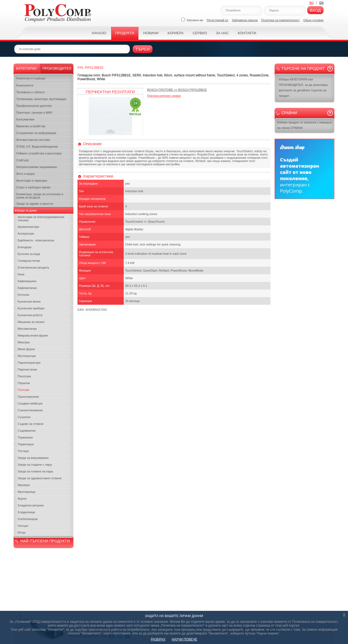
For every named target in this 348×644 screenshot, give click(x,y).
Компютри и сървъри (31, 78)
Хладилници (26, 512)
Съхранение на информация (36, 133)
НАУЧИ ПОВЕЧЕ (185, 639)
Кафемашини (27, 281)
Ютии (21, 533)
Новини (151, 33)
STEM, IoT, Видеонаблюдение (37, 147)
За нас (222, 33)
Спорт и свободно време (33, 187)
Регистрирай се (218, 20)
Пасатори (24, 376)
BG (312, 3)
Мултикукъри (27, 356)
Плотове (24, 390)
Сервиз (200, 33)
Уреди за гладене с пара (35, 465)
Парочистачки (27, 369)
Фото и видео (26, 174)
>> (177, 90)
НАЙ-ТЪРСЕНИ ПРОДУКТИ (45, 541)
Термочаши (26, 444)
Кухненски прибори (31, 308)
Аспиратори (26, 234)
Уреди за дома (27, 210)
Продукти (125, 33)
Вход (315, 10)
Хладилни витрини (31, 505)
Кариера (175, 33)
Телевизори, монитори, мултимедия (41, 99)
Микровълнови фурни (33, 335)
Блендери (25, 247)
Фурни (22, 499)
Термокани (25, 437)
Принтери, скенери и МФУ (34, 113)
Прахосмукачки (28, 397)
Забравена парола (245, 20)
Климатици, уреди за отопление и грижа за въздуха (40, 196)
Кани (21, 274)
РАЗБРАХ (158, 639)
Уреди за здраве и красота (35, 204)
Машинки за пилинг (31, 322)
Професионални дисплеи (34, 106)
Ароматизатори (28, 227)
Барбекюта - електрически (36, 240)
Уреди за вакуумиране (33, 458)
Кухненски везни (29, 301)
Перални (24, 383)
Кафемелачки (27, 288)
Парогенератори (29, 363)
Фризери (24, 485)
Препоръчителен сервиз (164, 96)
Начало (99, 33)
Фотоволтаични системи (33, 140)
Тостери (23, 451)
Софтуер (23, 160)
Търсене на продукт (303, 69)
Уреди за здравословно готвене (40, 478)
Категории (26, 68)
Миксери (24, 342)
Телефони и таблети (30, 92)
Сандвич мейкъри (30, 403)
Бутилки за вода (29, 254)
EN (321, 3)
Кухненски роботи (30, 315)
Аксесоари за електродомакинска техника (41, 219)
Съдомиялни (27, 431)
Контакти (247, 33)
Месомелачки (27, 329)
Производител (57, 68)
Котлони (23, 295)
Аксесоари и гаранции (32, 181)
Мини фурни (26, 349)
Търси (143, 49)
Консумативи (25, 119)
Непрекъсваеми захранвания (37, 167)
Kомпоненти (25, 85)
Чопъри (23, 526)
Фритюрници (27, 492)
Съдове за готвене (31, 424)
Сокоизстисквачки (30, 410)
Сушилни (24, 417)
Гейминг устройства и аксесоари (39, 153)
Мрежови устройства (31, 126)
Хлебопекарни (28, 519)
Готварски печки (29, 261)
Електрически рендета (33, 267)
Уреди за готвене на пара (35, 471)
